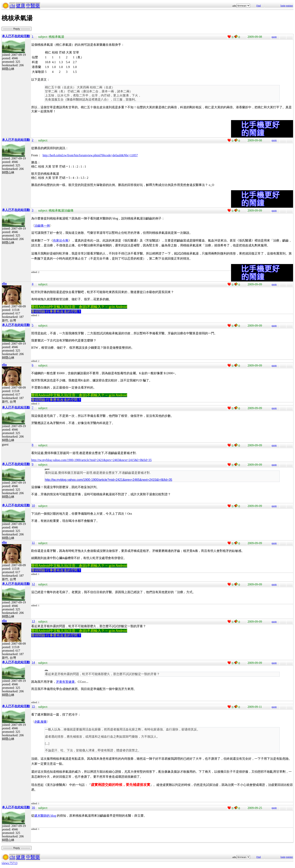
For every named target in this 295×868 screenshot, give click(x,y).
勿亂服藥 (41, 722)
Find (259, 6)
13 (33, 621)
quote (274, 37)
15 (33, 706)
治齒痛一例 (42, 226)
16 (33, 807)
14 (33, 662)
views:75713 (9, 863)
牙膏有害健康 (65, 682)
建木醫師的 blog (45, 816)
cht (12, 6)
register (289, 6)
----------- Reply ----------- (17, 29)
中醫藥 (33, 6)
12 (33, 584)
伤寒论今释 (61, 240)
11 (33, 543)
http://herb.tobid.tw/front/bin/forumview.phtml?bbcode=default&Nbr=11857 (90, 155)
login (283, 6)
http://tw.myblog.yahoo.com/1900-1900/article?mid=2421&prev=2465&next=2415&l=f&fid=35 (91, 460)
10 (33, 505)
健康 (21, 6)
